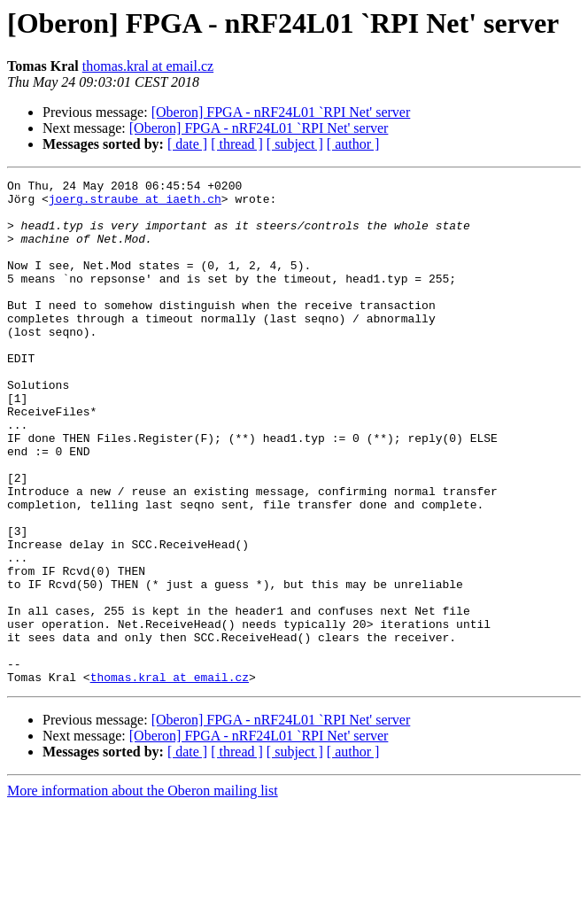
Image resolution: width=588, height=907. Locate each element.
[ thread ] (237, 144)
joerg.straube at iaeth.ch (135, 204)
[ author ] (353, 144)
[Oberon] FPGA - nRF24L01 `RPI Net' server (281, 112)
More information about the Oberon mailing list (143, 891)
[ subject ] (295, 144)
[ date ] (187, 144)
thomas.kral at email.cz (148, 66)
